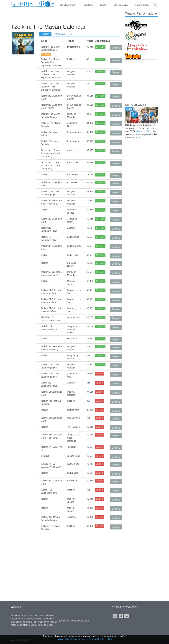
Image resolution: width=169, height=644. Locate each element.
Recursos (142, 5)
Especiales (121, 5)
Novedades (67, 5)
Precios (45, 34)
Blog (103, 5)
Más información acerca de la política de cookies (89, 639)
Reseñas (87, 5)
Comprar (116, 48)
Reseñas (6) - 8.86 (63, 34)
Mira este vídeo (144, 131)
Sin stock (100, 374)
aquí (138, 138)
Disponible (100, 47)
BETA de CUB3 (136, 105)
